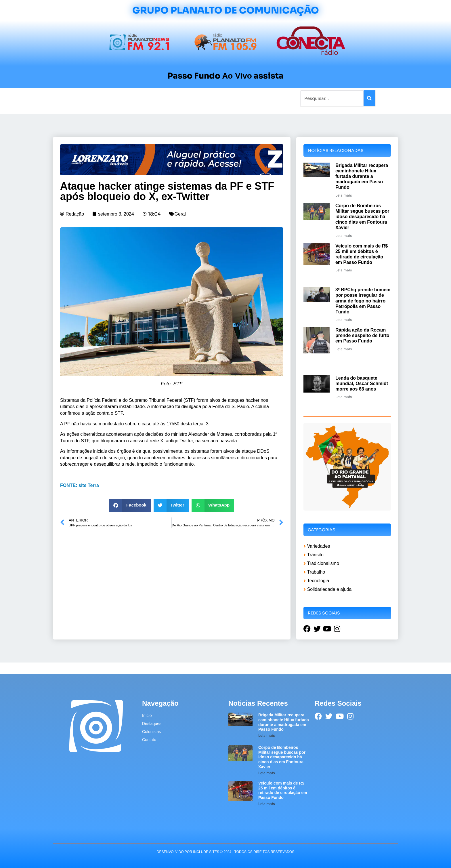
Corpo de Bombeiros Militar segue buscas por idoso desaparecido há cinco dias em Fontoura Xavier (362, 217)
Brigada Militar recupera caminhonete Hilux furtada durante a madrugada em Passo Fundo (362, 176)
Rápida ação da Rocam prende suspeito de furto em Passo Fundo (362, 335)
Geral (180, 214)
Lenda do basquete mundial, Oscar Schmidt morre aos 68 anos (362, 383)
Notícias (97, 98)
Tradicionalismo (147, 98)
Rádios (118, 98)
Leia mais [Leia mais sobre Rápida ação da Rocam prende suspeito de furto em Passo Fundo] (344, 349)
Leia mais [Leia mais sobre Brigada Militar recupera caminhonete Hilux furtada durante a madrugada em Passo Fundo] (344, 195)
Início (77, 98)
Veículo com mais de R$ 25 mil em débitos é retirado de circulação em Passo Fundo (283, 790)
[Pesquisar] (369, 98)
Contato (245, 98)
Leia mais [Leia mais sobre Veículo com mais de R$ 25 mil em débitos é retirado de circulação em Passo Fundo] (344, 270)
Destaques (152, 724)
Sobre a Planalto (214, 98)
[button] (130, 505)
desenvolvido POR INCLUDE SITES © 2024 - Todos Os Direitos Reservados (225, 852)
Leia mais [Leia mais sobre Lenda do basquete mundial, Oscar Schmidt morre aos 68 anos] (344, 397)
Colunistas (181, 98)
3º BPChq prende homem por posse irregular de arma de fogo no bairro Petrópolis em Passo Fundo (363, 301)
